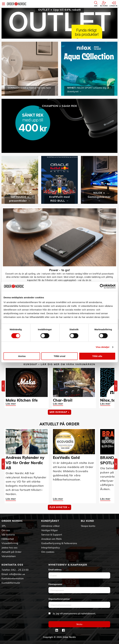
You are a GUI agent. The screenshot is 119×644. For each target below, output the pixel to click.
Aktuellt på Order (11, 552)
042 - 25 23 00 (20, 570)
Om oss (6, 530)
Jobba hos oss (9, 548)
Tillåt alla (97, 356)
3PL (4, 526)
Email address (56, 570)
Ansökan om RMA (51, 539)
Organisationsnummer (60, 599)
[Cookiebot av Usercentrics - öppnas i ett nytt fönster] (102, 286)
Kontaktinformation (13, 578)
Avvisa (22, 356)
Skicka (79, 624)
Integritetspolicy (51, 548)
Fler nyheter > (60, 507)
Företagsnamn (56, 584)
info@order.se (17, 574)
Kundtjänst (50, 521)
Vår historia (8, 535)
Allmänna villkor (50, 526)
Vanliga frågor (49, 530)
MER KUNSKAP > (59, 412)
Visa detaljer (103, 347)
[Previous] (3, 386)
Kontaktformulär (11, 583)
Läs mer (11, 404)
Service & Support (52, 535)
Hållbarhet (8, 539)
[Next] (116, 386)
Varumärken (9, 556)
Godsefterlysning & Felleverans (59, 543)
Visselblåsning (10, 543)
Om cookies (48, 552)
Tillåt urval (59, 356)
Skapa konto (88, 526)
